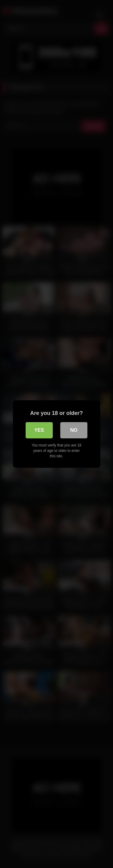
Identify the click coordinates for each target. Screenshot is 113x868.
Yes (39, 430)
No (74, 430)
